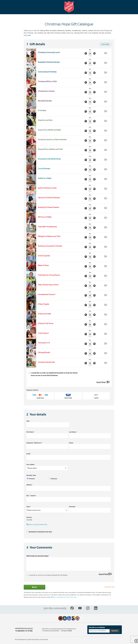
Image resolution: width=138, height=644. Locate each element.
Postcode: (73, 507)
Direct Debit (68, 396)
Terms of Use (44, 640)
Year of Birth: (31, 465)
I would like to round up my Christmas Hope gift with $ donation (47, 575)
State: (29, 507)
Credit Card (40, 396)
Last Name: (73, 432)
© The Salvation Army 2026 (23, 640)
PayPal (96, 396)
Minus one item (86, 53)
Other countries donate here (37, 525)
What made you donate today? (38, 556)
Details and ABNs (67, 631)
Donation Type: (31, 475)
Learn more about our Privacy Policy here (64, 597)
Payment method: (33, 390)
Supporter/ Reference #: (34, 443)
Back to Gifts (105, 44)
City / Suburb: (31, 496)
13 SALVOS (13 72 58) (24, 631)
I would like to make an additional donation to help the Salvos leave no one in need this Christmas (53, 374)
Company (54, 479)
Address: (30, 485)
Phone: (71, 443)
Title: (28, 421)
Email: (29, 454)
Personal (32, 479)
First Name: (31, 432)
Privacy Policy (36, 640)
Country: (29, 517)
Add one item (94, 53)
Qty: (90, 53)
